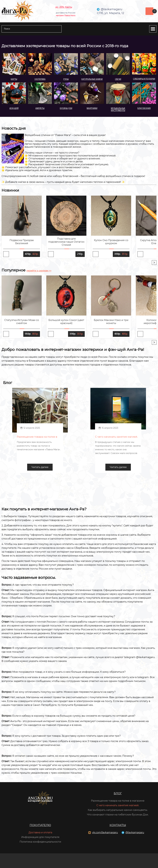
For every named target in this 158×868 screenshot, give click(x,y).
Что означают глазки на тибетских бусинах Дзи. (118, 815)
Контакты (118, 825)
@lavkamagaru (135, 832)
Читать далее (40, 467)
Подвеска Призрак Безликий (22, 242)
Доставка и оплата (40, 832)
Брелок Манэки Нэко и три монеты (111, 322)
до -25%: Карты (64, 7)
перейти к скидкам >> (39, 271)
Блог (118, 793)
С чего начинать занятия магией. (118, 805)
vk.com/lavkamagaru (105, 832)
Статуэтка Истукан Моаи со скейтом (22, 322)
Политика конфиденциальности (40, 842)
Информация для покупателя (40, 837)
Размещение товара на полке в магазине (118, 801)
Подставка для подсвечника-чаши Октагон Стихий (66, 242)
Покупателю (40, 825)
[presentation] (154, 263)
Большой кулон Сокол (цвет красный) (66, 322)
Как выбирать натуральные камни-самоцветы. (118, 810)
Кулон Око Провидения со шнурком (111, 242)
